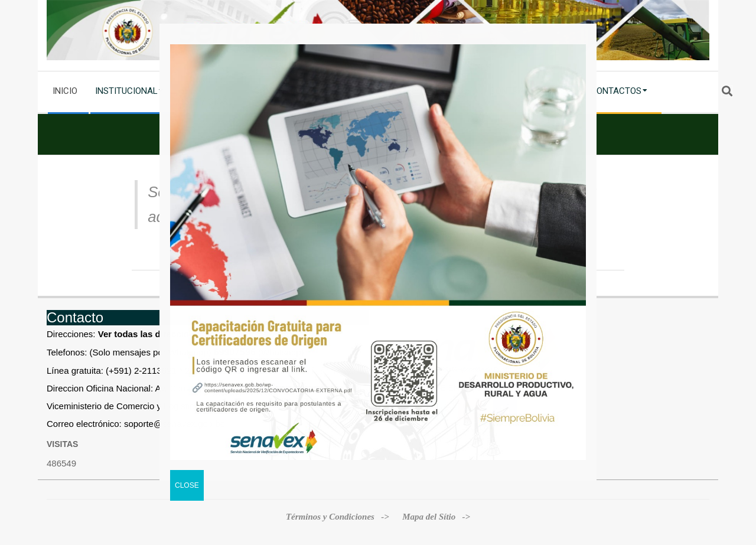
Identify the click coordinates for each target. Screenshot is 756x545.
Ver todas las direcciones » (155, 334)
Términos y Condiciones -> (339, 517)
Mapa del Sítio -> (436, 517)
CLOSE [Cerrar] (187, 485)
